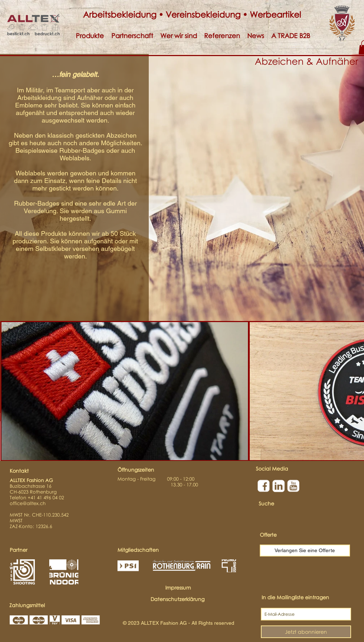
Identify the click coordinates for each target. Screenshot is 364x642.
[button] (90, 36)
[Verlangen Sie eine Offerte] (305, 551)
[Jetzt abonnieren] (306, 632)
